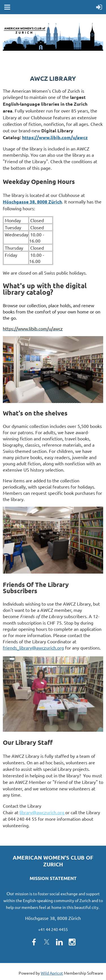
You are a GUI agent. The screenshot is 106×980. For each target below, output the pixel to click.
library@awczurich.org (42, 812)
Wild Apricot (52, 973)
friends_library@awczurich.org (33, 648)
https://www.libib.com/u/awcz (55, 137)
